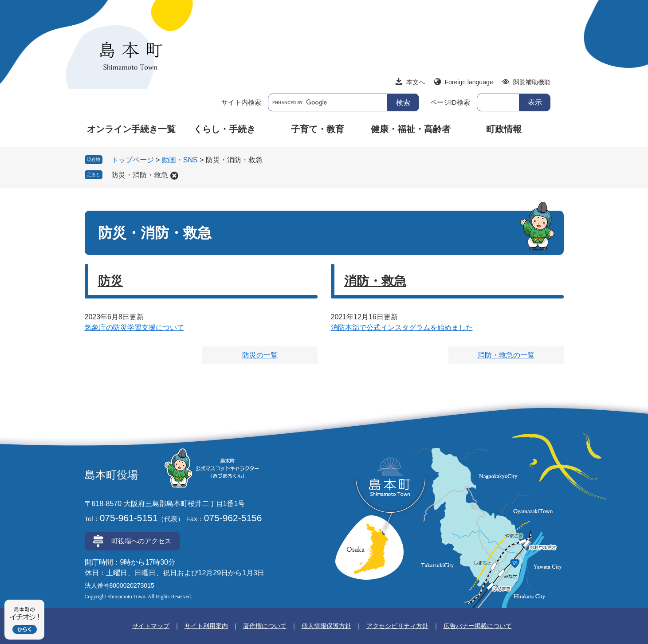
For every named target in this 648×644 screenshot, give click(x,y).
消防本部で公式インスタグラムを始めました (402, 328)
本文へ (416, 82)
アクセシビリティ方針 (397, 626)
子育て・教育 (318, 129)
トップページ (133, 160)
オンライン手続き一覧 (131, 129)
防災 (110, 281)
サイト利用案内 (206, 626)
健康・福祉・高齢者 (411, 129)
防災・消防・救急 (140, 175)
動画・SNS (180, 160)
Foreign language (469, 82)
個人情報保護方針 (326, 626)
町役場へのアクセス (141, 541)
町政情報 (504, 129)
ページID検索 (450, 102)
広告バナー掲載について (478, 626)
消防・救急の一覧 (506, 355)
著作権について (265, 626)
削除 (174, 176)
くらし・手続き (224, 129)
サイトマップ (151, 626)
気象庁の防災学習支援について (134, 328)
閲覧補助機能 (532, 82)
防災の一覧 (260, 355)
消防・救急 (375, 281)
